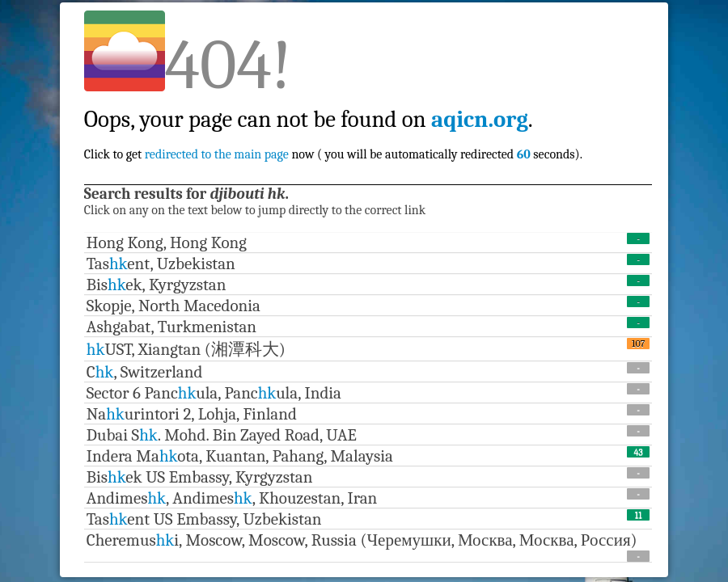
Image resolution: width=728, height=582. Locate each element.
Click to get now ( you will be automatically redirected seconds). (333, 119)
